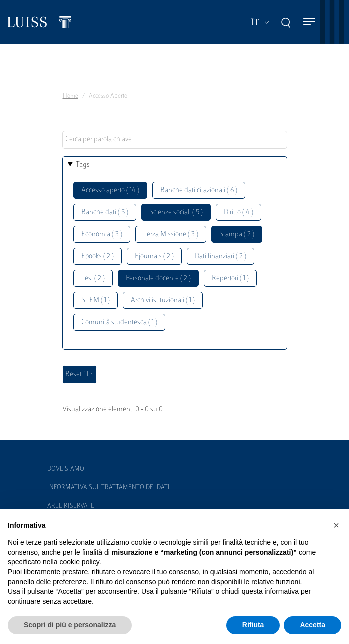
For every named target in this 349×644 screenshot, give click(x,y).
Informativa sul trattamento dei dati (109, 488)
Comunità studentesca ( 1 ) (119, 322)
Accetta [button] (312, 625)
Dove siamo (66, 469)
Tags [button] (83, 165)
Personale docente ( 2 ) (158, 279)
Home (71, 96)
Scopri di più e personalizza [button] (70, 625)
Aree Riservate (71, 506)
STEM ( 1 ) (96, 301)
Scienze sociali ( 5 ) (176, 213)
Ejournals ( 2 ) (154, 257)
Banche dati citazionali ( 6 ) (199, 191)
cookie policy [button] (80, 562)
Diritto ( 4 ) (238, 213)
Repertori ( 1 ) (230, 279)
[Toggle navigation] (309, 22)
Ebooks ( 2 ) (98, 257)
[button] (336, 525)
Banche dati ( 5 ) (105, 213)
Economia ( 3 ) (102, 235)
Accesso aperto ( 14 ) (110, 191)
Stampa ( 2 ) (237, 235)
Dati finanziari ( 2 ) (220, 257)
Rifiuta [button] (253, 625)
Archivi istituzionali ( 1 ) (163, 301)
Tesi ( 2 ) (93, 279)
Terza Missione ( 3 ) (171, 235)
